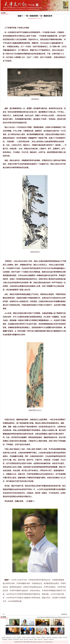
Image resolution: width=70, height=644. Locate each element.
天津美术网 (16, 642)
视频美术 (31, 8)
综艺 (39, 9)
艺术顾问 (25, 642)
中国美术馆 (38, 638)
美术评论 (15, 8)
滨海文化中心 (40, 639)
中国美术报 (46, 639)
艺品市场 (27, 8)
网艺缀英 (31, 9)
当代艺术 (19, 8)
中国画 (4, 8)
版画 (9, 8)
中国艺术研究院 (16, 639)
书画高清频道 (5, 639)
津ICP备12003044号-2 (49, 642)
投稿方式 (32, 642)
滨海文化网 (26, 639)
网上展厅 (35, 8)
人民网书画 (24, 638)
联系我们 (28, 642)
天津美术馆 (33, 638)
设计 (26, 9)
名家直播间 (20, 9)
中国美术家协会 (9, 638)
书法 (7, 8)
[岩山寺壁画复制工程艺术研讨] (61, 617)
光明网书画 (43, 638)
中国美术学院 (49, 638)
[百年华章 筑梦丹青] (41, 617)
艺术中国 (14, 638)
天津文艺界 (65, 638)
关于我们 (21, 642)
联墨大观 (11, 9)
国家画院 (60, 638)
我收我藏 (23, 8)
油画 (11, 8)
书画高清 (35, 9)
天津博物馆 (19, 638)
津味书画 (21, 639)
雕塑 (4, 9)
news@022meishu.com (40, 642)
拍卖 (28, 9)
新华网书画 (28, 638)
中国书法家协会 (55, 638)
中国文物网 (10, 639)
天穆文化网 (31, 639)
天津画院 (35, 639)
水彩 (24, 9)
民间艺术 (7, 9)
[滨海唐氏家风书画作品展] (50, 617)
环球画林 (15, 9)
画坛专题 (40, 8)
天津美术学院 (51, 639)
